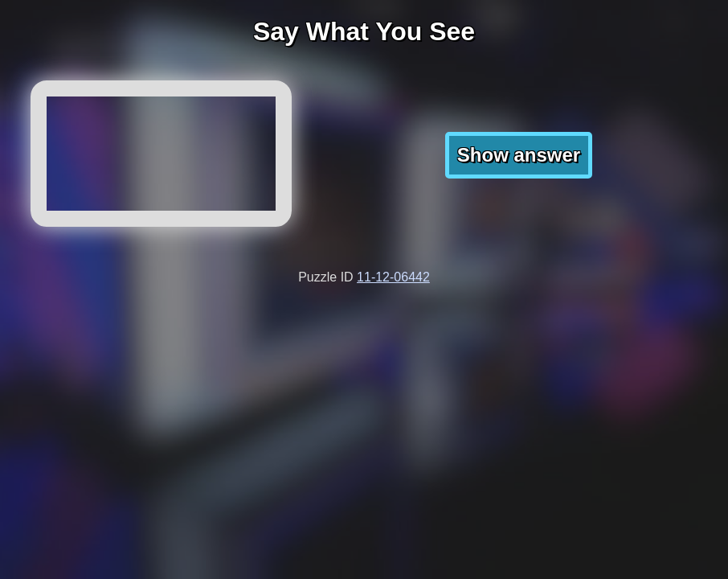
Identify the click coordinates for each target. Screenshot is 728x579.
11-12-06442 (393, 277)
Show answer (519, 155)
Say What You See (364, 31)
